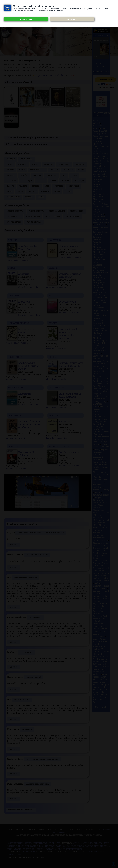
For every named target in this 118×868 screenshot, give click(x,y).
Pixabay (61, 849)
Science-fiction (13, 197)
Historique (79, 181)
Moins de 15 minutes (15, 211)
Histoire (65, 181)
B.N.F (18, 846)
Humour (10, 186)
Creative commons (30, 846)
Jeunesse (23, 186)
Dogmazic (44, 846)
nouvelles (55, 240)
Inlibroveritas (77, 846)
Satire (68, 192)
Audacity (98, 843)
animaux (54, 296)
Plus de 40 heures (34, 222)
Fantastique (27, 181)
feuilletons (15, 357)
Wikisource (52, 849)
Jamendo (89, 846)
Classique (11, 159)
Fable (74, 175)
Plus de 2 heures (13, 217)
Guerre (53, 181)
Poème (9, 192)
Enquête (24, 175)
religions (14, 296)
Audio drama (64, 164)
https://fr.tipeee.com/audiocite (50, 75)
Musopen (18, 849)
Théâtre (29, 197)
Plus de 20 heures (14, 222)
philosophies (56, 388)
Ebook (52, 846)
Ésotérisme (52, 175)
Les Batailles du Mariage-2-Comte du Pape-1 (42, 759)
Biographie (80, 164)
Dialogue (54, 170)
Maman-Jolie (27, 729)
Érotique (37, 175)
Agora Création (15, 855)
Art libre (77, 843)
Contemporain (27, 159)
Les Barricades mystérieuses (37, 555)
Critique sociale (37, 170)
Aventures (48, 164)
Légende (36, 186)
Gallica (66, 846)
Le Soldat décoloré (33, 677)
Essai (64, 175)
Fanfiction (11, 181)
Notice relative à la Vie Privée (47, 843)
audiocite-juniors (19, 323)
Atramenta (88, 843)
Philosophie (74, 186)
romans (13, 240)
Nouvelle (59, 186)
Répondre (14, 545)
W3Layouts (92, 852)
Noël (47, 186)
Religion (45, 192)
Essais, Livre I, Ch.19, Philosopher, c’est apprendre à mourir (41, 533)
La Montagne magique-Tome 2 (37, 784)
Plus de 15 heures (73, 217)
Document (68, 170)
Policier (32, 192)
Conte (22, 170)
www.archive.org (27, 852)
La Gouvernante (35, 618)
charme (53, 268)
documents (15, 415)
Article (35, 164)
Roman (57, 192)
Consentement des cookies (20, 843)
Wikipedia (41, 849)
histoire (13, 446)
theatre (53, 415)
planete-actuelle (59, 446)
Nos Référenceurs (74, 849)
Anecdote (22, 164)
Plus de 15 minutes (37, 211)
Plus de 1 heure (77, 211)
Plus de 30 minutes (57, 211)
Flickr (59, 846)
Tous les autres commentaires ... (21, 810)
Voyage (41, 197)
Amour (9, 164)
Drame (81, 170)
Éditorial (11, 175)
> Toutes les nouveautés (101, 65)
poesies (12, 268)
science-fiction (17, 388)
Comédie (10, 170)
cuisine (53, 323)
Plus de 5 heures (33, 217)
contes (53, 357)
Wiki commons (29, 849)
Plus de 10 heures (53, 217)
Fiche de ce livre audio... (17, 260)
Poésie (20, 192)
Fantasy (41, 181)
